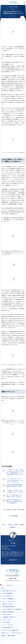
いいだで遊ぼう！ (7, 622)
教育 (22, 525)
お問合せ (3, 636)
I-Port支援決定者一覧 (6, 628)
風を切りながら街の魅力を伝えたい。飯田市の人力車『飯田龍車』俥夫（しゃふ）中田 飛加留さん (15, 501)
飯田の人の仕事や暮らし (8, 612)
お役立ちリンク (5, 633)
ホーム (3, 586)
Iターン (5, 525)
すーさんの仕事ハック (7, 596)
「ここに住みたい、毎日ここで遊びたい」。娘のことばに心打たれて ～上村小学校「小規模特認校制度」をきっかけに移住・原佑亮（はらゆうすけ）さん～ (15, 473)
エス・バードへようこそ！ (9, 601)
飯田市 (13, 527)
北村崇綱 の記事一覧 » (13, 560)
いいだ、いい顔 (13, 7)
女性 (10, 525)
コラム (2, 588)
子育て (16, 525)
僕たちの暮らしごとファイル (10, 591)
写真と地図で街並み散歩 (8, 607)
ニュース (3, 625)
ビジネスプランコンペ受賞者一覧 (9, 630)
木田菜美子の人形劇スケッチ (10, 617)
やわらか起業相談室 (7, 593)
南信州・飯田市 (13, 578)
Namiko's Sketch (6, 614)
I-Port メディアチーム (16, 633)
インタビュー (10, 586)
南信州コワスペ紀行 (7, 604)
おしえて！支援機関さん (8, 599)
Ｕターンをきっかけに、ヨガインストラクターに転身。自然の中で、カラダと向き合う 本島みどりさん (15, 480)
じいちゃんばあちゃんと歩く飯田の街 (12, 609)
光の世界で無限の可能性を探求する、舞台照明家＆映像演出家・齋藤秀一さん (15, 486)
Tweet (10, 516)
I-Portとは (10, 625)
